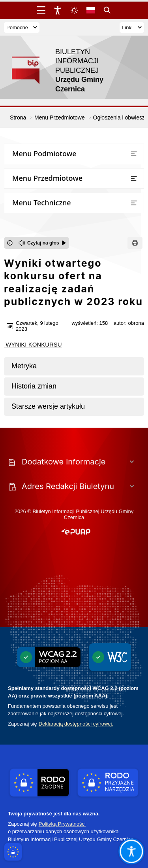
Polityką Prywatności (62, 824)
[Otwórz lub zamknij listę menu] (134, 154)
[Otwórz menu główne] (41, 10)
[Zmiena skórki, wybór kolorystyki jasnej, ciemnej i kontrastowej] (74, 10)
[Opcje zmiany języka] (91, 10)
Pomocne (22, 27)
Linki (132, 27)
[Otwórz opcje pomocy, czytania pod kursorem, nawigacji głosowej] (131, 851)
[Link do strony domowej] (70, 71)
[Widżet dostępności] (58, 10)
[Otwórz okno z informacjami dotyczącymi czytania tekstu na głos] (10, 243)
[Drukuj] (135, 243)
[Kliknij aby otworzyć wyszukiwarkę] (107, 10)
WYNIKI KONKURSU (33, 344)
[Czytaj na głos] (42, 243)
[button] (76, 532)
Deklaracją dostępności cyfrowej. (76, 724)
